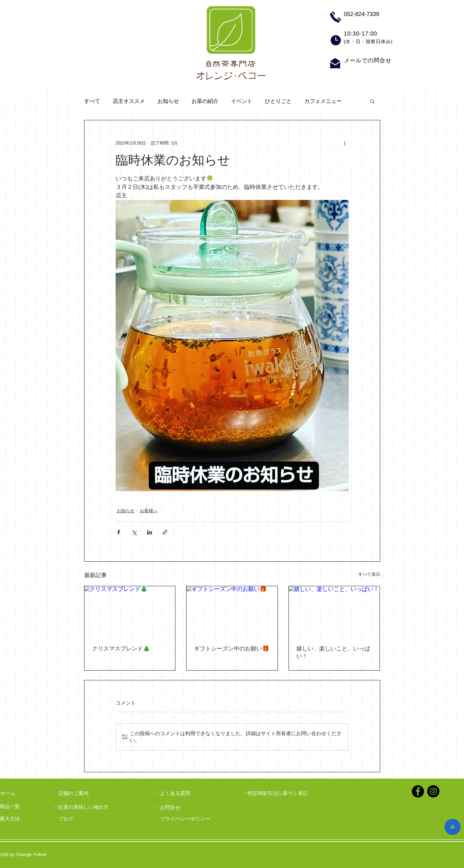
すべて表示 (369, 574)
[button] (372, 101)
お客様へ (149, 511)
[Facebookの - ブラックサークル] (418, 791)
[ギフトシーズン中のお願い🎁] (232, 612)
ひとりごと (278, 101)
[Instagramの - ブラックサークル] (433, 791)
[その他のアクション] (345, 143)
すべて (92, 101)
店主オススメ (129, 101)
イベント (242, 101)
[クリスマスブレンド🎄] (130, 612)
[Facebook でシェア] (119, 532)
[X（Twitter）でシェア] (134, 532)
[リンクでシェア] (165, 532)
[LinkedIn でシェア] (149, 532)
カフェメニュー (323, 101)
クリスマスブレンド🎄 (121, 649)
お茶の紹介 (205, 101)
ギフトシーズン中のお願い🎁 (232, 649)
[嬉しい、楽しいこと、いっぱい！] (334, 612)
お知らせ (168, 101)
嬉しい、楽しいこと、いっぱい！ (333, 652)
